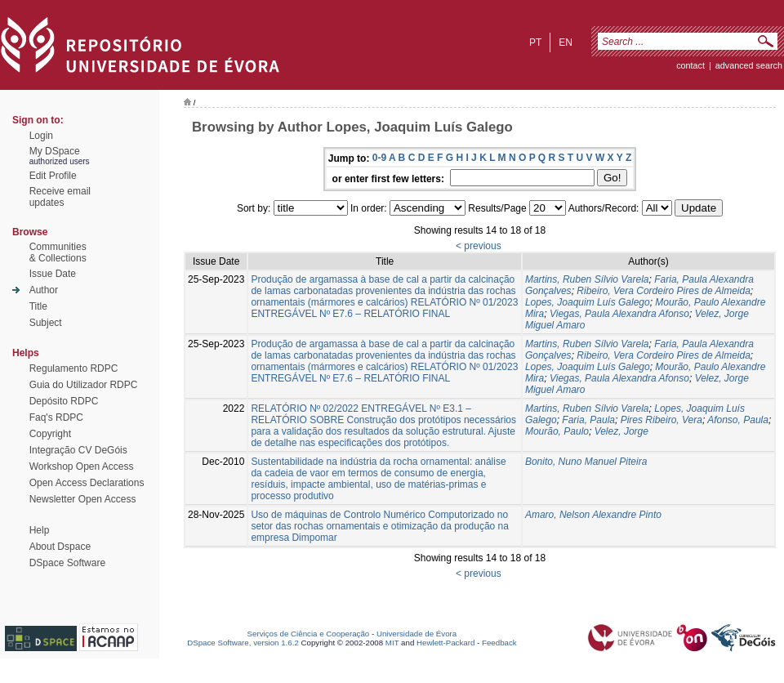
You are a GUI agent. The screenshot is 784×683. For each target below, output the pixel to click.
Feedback (499, 643)
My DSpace (55, 151)
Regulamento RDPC (74, 368)
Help (40, 530)
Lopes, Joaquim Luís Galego (588, 302)
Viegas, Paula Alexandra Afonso (619, 314)
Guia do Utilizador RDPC (84, 385)
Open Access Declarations (87, 483)
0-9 (379, 158)
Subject (46, 323)
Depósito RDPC (64, 401)
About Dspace (60, 547)
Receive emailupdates (60, 197)
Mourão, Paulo (557, 431)
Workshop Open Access (82, 466)
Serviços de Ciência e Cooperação (309, 634)
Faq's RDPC (56, 417)
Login (41, 136)
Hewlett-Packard (445, 643)
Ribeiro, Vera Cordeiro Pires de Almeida (664, 291)
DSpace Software (67, 563)
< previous (479, 246)
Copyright (50, 434)
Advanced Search (749, 65)
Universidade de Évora (416, 634)
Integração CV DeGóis (78, 450)
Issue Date (53, 274)
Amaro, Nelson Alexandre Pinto (593, 515)
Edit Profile (53, 176)
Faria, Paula (588, 420)
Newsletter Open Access (83, 499)
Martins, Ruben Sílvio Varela (587, 279)
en (566, 42)
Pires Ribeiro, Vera (661, 420)
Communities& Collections (58, 252)
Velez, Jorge (621, 431)
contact (690, 65)
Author (44, 290)
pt (535, 42)
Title (38, 306)
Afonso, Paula (738, 420)
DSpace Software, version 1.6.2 (243, 643)
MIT (392, 643)
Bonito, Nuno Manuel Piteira (586, 462)
